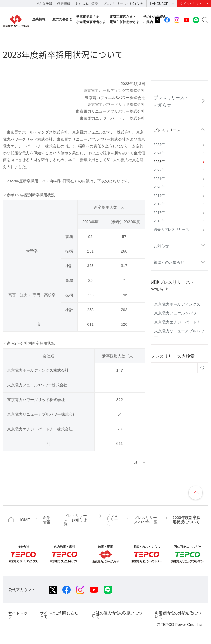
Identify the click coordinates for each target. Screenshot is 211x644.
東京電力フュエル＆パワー (177, 313)
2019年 (159, 196)
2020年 (159, 187)
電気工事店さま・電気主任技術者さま (124, 19)
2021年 (159, 179)
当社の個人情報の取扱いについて (117, 615)
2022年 (159, 170)
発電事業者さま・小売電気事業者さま (91, 19)
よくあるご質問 (87, 4)
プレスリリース (167, 130)
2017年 (159, 213)
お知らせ (161, 246)
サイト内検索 (205, 20)
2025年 (159, 145)
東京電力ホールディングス (177, 304)
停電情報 (64, 4)
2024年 (159, 153)
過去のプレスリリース (171, 230)
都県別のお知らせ (169, 262)
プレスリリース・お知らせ (123, 4)
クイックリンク (191, 4)
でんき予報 (44, 4)
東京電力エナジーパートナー (179, 322)
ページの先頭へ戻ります (196, 493)
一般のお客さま (61, 19)
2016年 (159, 221)
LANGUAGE (159, 4)
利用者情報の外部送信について (178, 615)
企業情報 (39, 19)
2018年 (159, 204)
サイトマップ (18, 615)
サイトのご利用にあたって (59, 615)
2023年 (159, 162)
